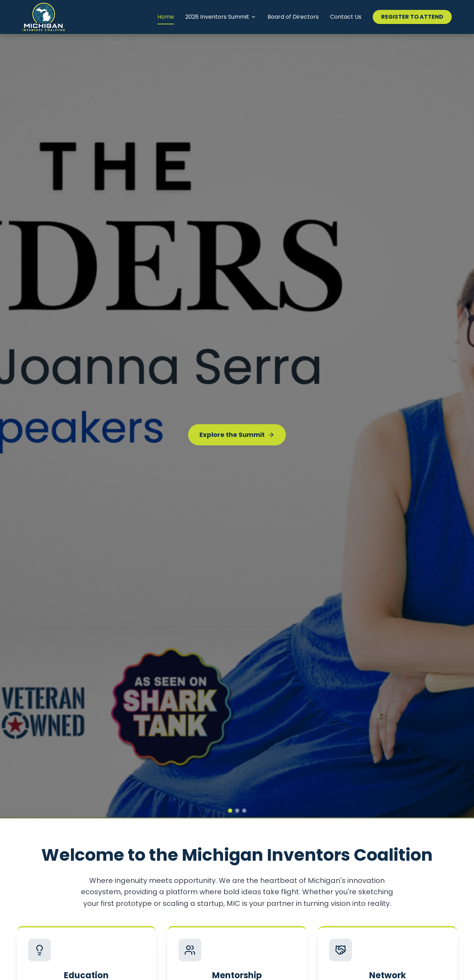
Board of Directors (293, 17)
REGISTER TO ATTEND (412, 17)
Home (166, 17)
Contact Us (346, 17)
